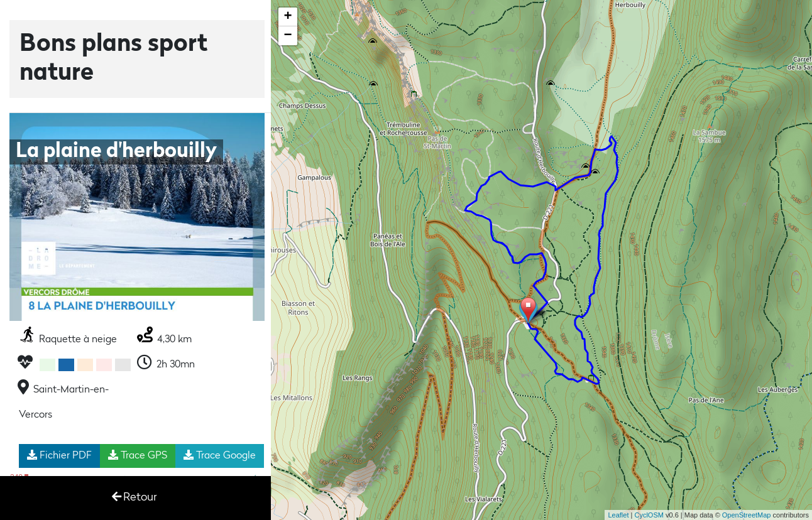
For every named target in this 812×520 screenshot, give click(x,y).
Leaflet (618, 515)
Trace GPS (138, 455)
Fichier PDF (59, 455)
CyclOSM (649, 515)
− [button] (288, 36)
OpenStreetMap (747, 515)
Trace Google (220, 455)
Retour (134, 497)
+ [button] (288, 17)
